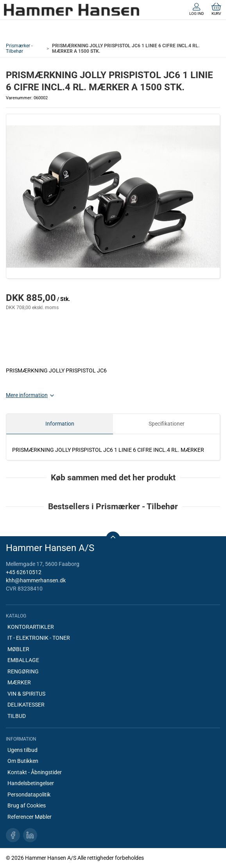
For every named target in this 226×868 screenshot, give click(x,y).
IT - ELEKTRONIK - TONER (39, 638)
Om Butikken (23, 761)
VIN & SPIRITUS (26, 694)
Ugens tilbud (22, 750)
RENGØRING (23, 671)
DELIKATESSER (26, 705)
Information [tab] (60, 424)
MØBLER (18, 649)
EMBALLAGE (23, 660)
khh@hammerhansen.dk (36, 580)
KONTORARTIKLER (31, 627)
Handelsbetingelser (31, 783)
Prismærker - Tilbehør (19, 48)
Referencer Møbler (30, 817)
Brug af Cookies (27, 805)
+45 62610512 (24, 572)
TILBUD (17, 716)
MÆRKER (19, 682)
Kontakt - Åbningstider (35, 772)
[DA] (72, 10)
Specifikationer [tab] (167, 424)
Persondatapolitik (29, 795)
